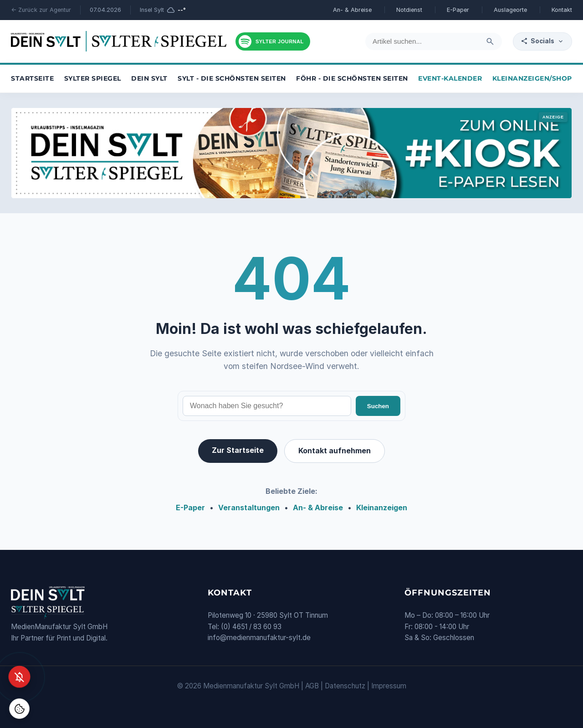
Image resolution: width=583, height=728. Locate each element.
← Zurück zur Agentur (41, 10)
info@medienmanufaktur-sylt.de (259, 638)
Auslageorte (510, 10)
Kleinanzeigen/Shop (532, 78)
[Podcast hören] (273, 41)
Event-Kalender (450, 78)
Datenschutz (345, 686)
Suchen (378, 406)
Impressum (389, 686)
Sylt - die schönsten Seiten (232, 78)
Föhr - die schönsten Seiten (352, 78)
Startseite (32, 78)
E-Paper (458, 10)
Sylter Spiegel (93, 78)
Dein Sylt (149, 78)
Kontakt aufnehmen (335, 451)
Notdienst (409, 10)
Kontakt (562, 10)
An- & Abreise (352, 10)
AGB (312, 686)
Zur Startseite (238, 450)
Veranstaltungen (249, 508)
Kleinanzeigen (382, 508)
